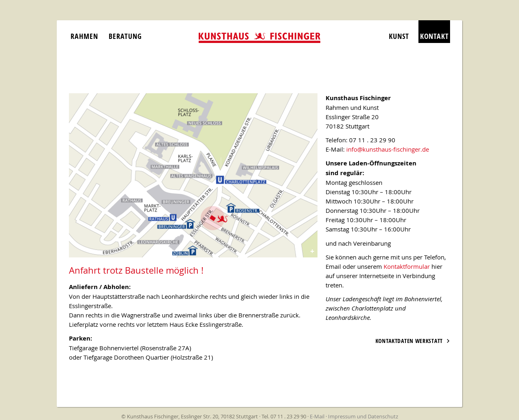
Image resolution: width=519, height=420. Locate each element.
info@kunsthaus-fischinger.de (388, 149)
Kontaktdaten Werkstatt (409, 341)
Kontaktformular (407, 266)
